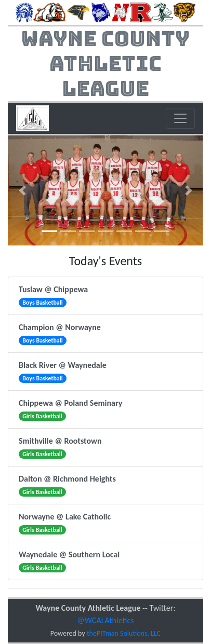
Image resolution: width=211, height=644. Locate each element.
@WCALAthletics (106, 620)
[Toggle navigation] (180, 118)
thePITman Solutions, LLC (124, 633)
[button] (22, 190)
